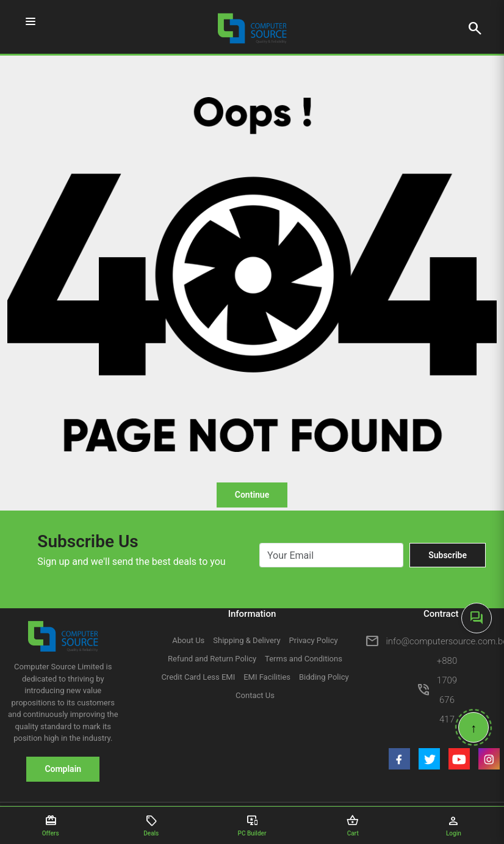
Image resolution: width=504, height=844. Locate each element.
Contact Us (255, 695)
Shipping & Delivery (247, 640)
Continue (252, 495)
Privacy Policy (314, 640)
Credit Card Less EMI (198, 677)
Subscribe (448, 555)
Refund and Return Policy (212, 659)
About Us (188, 640)
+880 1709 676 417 (447, 690)
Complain (63, 769)
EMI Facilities (267, 677)
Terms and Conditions (304, 659)
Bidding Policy (324, 677)
